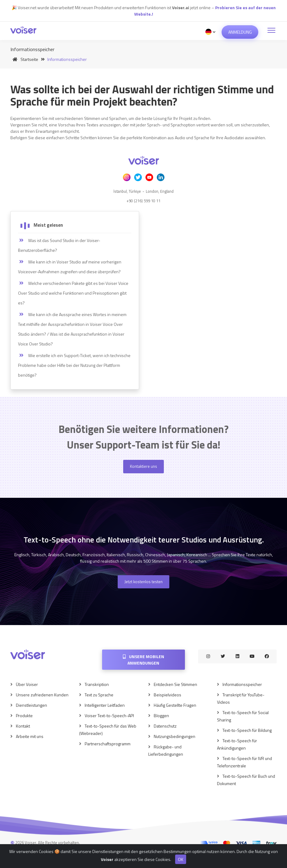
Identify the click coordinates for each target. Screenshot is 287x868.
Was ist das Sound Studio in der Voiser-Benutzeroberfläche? (59, 245)
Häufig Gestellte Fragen (175, 705)
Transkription (97, 684)
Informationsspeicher (242, 684)
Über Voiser (27, 684)
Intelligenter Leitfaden (105, 705)
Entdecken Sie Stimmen (175, 684)
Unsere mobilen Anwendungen (143, 660)
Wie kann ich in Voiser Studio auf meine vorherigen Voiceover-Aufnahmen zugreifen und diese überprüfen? (70, 267)
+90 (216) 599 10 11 (143, 201)
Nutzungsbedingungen (175, 736)
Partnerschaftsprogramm (108, 744)
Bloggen (161, 715)
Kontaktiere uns (143, 466)
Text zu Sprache (99, 695)
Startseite (24, 59)
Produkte (24, 715)
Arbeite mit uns (30, 736)
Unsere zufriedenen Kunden (42, 695)
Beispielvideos (167, 695)
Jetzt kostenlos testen (143, 582)
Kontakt (23, 726)
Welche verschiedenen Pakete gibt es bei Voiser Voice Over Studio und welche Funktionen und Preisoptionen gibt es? (73, 293)
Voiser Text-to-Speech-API (109, 715)
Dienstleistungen (31, 705)
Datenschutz (165, 726)
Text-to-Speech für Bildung (247, 730)
